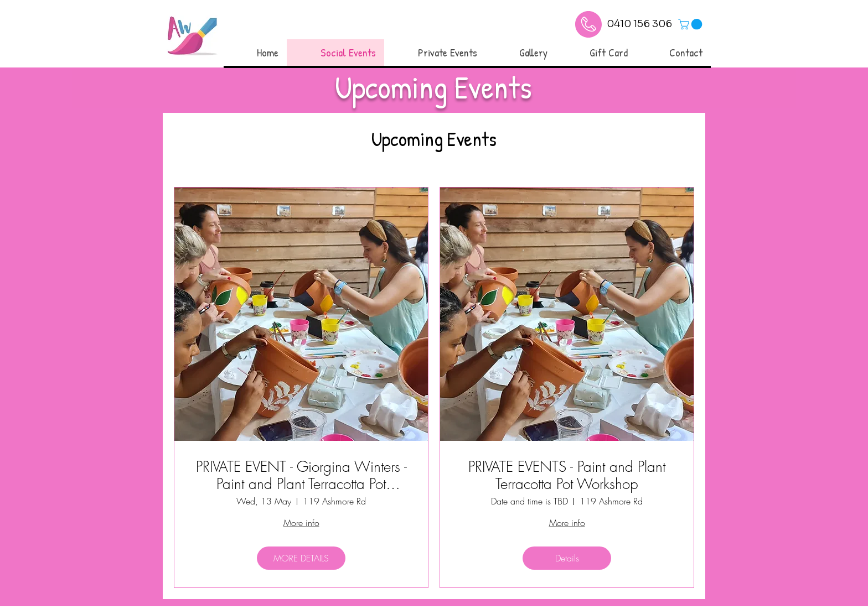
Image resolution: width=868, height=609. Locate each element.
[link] (691, 24)
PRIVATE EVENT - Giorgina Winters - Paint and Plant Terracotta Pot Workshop (301, 476)
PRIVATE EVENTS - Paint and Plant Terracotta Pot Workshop (567, 476)
